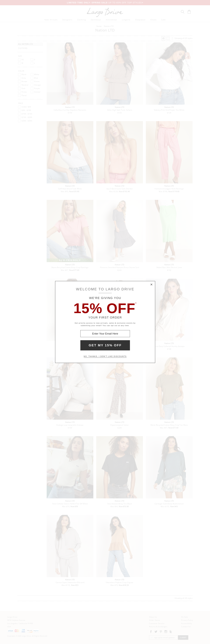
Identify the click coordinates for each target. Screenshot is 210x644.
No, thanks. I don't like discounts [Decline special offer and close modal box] (105, 356)
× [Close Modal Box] (152, 285)
